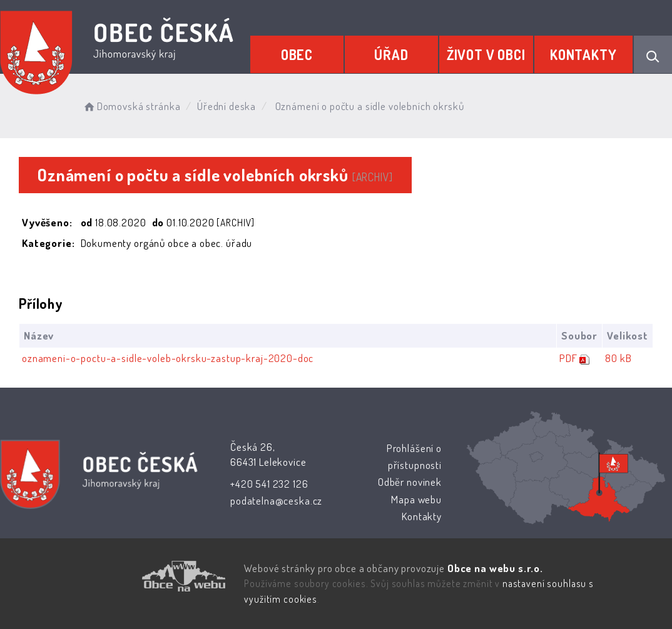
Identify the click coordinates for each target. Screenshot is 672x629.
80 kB (618, 358)
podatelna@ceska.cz (276, 501)
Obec (297, 54)
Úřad (391, 54)
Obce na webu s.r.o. (495, 568)
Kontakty (583, 54)
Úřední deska (227, 106)
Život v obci (486, 54)
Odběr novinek (410, 482)
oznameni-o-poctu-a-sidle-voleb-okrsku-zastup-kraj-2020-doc (168, 358)
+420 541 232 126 (269, 484)
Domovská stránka (131, 106)
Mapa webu (416, 499)
